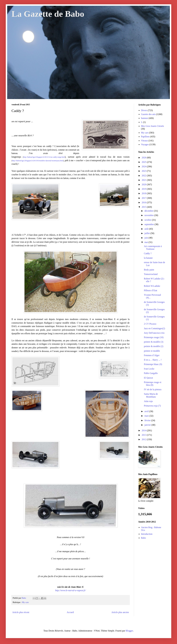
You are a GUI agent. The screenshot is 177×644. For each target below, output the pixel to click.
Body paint (149, 270)
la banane (148, 258)
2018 (144, 193)
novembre (149, 215)
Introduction (147, 534)
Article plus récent (21, 612)
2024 (144, 166)
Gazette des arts (148, 114)
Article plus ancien (120, 612)
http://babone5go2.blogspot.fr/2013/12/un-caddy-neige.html (44, 157)
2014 (144, 430)
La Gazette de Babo (48, 14)
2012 (144, 439)
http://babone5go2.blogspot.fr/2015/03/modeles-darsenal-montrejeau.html (38, 161)
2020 (144, 184)
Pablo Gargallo (151, 373)
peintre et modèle (152, 351)
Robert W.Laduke (152, 286)
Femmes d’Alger (152, 355)
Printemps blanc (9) (153, 364)
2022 (144, 176)
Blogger (129, 631)
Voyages (145, 144)
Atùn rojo (148, 401)
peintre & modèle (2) (154, 346)
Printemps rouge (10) (154, 337)
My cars (25, 602)
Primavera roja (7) (152, 406)
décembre (149, 211)
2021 (144, 180)
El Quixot (148, 378)
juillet (147, 233)
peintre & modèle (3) (154, 342)
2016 (144, 202)
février (148, 420)
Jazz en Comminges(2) (154, 328)
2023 (144, 171)
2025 (144, 162)
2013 (144, 435)
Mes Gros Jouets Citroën (152, 126)
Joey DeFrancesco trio (154, 333)
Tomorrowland (151, 274)
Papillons (145, 137)
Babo (143, 538)
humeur (145, 118)
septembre (150, 224)
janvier (148, 425)
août (147, 229)
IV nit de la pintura (153, 389)
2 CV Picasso (150, 324)
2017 (144, 198)
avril (147, 411)
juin (147, 238)
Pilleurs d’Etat (151, 290)
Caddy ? (148, 253)
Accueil (70, 612)
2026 (144, 158)
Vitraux (144, 141)
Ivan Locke (149, 369)
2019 (144, 189)
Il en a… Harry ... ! (153, 360)
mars (147, 416)
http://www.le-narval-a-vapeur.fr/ (70, 590)
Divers (144, 110)
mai (146, 242)
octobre (148, 220)
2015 (144, 207)
